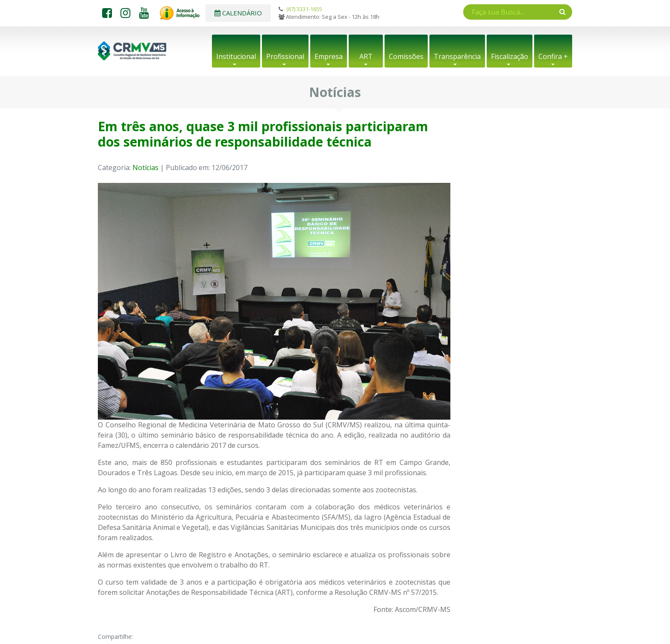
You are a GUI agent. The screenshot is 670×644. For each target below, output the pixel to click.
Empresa (329, 56)
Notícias (145, 168)
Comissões (406, 56)
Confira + (553, 56)
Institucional (236, 56)
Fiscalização (510, 56)
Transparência (457, 56)
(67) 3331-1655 (304, 9)
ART (366, 56)
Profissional (285, 56)
